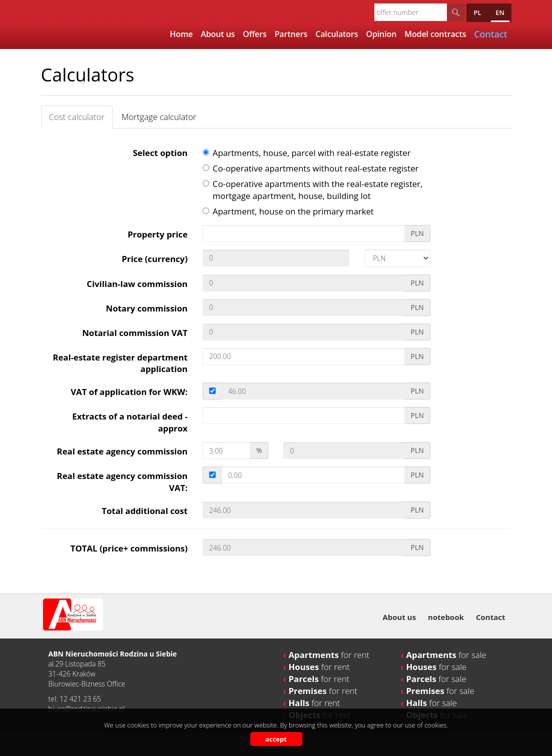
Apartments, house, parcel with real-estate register (307, 153)
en (500, 12)
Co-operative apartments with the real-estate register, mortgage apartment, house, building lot (313, 190)
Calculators (337, 34)
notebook (446, 617)
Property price (158, 234)
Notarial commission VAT (135, 333)
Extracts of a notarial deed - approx (130, 422)
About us (218, 34)
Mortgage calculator (159, 117)
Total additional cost (145, 511)
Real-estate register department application (120, 363)
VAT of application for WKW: (129, 392)
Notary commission (147, 308)
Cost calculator (77, 117)
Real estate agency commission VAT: (122, 482)
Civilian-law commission (137, 284)
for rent (329, 655)
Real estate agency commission (122, 451)
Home (181, 34)
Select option (160, 153)
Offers (254, 34)
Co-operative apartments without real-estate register (311, 168)
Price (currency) (155, 259)
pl (477, 12)
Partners (291, 34)
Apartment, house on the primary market (288, 211)
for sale (446, 655)
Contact (491, 617)
